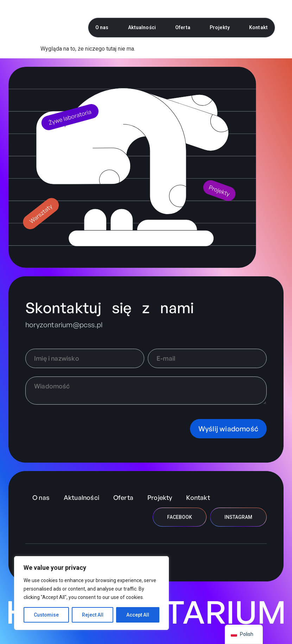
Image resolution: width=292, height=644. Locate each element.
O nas (102, 27)
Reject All (93, 615)
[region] (91, 593)
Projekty (220, 27)
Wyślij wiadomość (228, 429)
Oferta (183, 27)
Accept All (138, 615)
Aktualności (142, 27)
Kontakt (258, 27)
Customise (46, 615)
